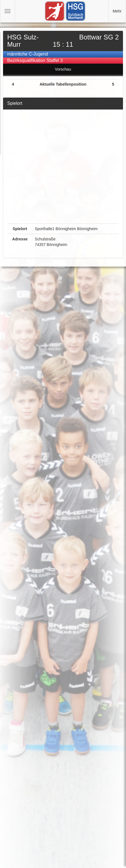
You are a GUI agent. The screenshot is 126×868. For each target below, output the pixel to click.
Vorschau (63, 69)
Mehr (117, 11)
